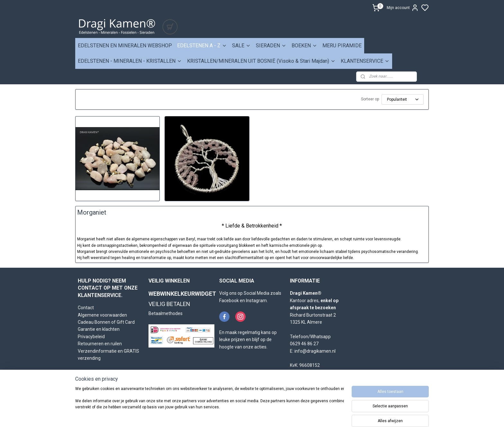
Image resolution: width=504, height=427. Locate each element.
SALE (241, 46)
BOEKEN (304, 46)
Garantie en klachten (99, 329)
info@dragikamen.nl (315, 351)
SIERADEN (271, 46)
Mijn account (403, 8)
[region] (210, 405)
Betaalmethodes (166, 313)
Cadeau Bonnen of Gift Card (106, 322)
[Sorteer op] (403, 99)
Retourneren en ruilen (100, 344)
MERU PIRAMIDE (342, 46)
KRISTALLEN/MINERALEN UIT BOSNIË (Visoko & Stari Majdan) (261, 61)
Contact (86, 308)
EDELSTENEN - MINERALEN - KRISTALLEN (130, 61)
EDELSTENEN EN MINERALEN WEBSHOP (125, 46)
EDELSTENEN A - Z (202, 46)
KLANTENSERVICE (365, 61)
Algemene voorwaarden (102, 315)
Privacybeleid (91, 337)
